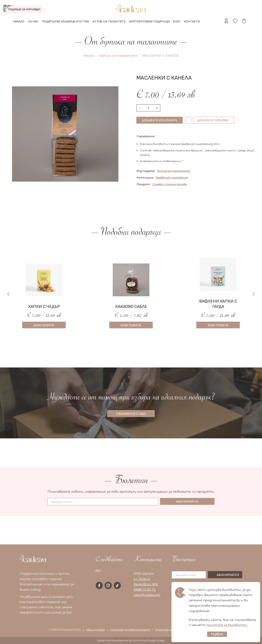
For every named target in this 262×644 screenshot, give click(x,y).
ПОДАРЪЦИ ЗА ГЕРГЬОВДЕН (22, 9)
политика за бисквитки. (227, 625)
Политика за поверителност (130, 630)
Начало (89, 56)
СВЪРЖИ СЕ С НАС (131, 414)
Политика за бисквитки (171, 630)
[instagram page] (108, 585)
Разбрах (217, 634)
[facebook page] (99, 585)
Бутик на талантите (118, 56)
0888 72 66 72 (145, 590)
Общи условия (96, 630)
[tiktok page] (117, 585)
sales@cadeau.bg (147, 595)
